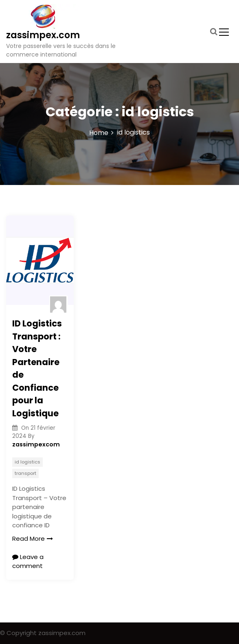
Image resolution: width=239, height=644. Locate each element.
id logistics (27, 462)
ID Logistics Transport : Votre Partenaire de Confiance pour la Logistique (37, 368)
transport (25, 473)
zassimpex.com (43, 35)
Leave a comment (28, 561)
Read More (33, 538)
